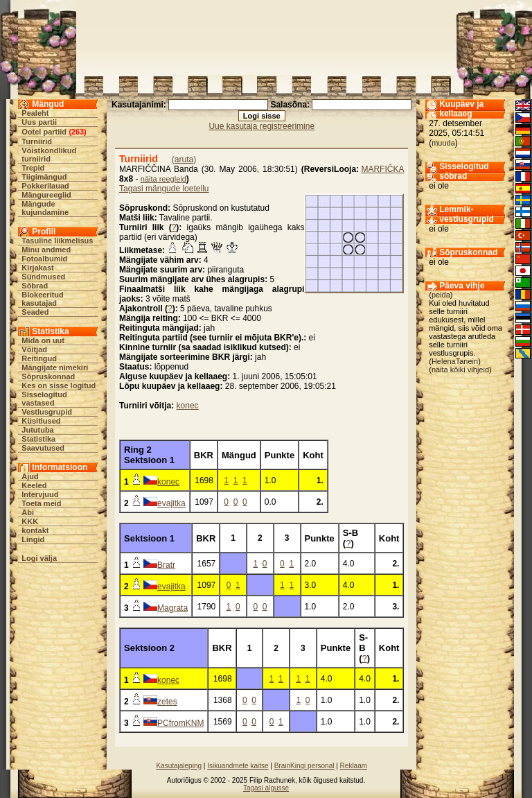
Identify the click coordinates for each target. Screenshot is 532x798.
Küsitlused (41, 421)
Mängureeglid (46, 195)
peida (441, 295)
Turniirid (37, 141)
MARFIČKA (382, 169)
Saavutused (43, 448)
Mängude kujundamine (45, 208)
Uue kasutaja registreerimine (261, 126)
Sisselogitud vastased (44, 399)
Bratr (166, 565)
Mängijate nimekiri (55, 367)
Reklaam (354, 766)
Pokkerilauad (45, 186)
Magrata (172, 608)
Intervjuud (40, 494)
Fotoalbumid (44, 259)
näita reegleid (163, 179)
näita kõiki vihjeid (460, 370)
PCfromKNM (180, 723)
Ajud (30, 476)
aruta (184, 159)
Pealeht (35, 113)
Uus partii (39, 122)
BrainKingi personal (304, 766)
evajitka (171, 503)
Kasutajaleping (179, 766)
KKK (30, 521)
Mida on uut (43, 340)
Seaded (35, 312)
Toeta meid (41, 503)
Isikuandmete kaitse (238, 766)
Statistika (38, 439)
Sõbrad (35, 286)
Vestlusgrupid (47, 412)
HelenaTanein (455, 361)
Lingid (33, 539)
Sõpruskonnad (48, 376)
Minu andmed (46, 250)
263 (78, 132)
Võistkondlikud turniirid (49, 155)
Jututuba (37, 430)
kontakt (35, 530)
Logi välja (39, 558)
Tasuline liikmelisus (57, 241)
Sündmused (43, 277)
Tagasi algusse (266, 788)
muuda (443, 143)
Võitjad (34, 349)
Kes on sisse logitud (59, 385)
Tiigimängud (44, 177)
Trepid (33, 168)
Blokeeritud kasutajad (43, 299)
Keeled (34, 485)
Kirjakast (37, 268)
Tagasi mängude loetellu (164, 189)
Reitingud (39, 358)
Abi (28, 512)
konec (188, 406)
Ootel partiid (44, 132)
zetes (167, 702)
